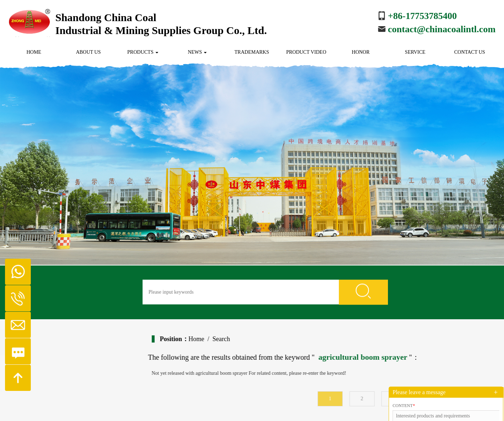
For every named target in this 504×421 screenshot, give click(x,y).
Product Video (306, 52)
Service (415, 52)
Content (404, 406)
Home (34, 52)
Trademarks (252, 52)
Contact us (470, 52)
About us (88, 52)
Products (143, 52)
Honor (361, 52)
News (197, 52)
